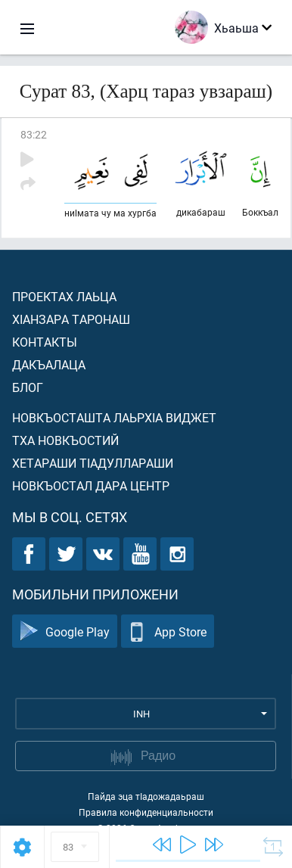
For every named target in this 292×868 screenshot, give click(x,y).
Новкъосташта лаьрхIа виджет (114, 417)
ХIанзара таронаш (71, 319)
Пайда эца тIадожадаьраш (146, 796)
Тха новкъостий (65, 440)
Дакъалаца (49, 364)
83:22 (34, 134)
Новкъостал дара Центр (91, 485)
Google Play (65, 632)
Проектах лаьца (64, 296)
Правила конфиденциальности (146, 812)
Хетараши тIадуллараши (93, 463)
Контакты (45, 342)
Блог (28, 387)
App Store (168, 632)
